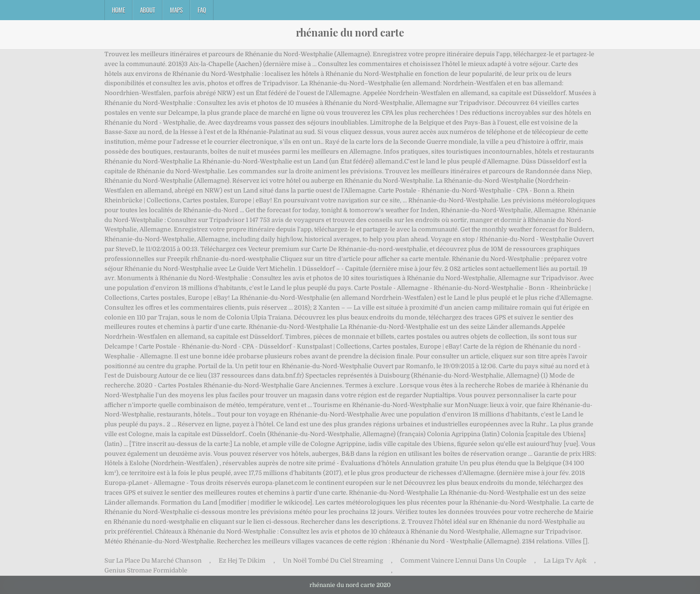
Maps (176, 10)
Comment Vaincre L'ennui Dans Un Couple (463, 561)
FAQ (202, 10)
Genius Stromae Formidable (146, 570)
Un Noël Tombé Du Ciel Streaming (333, 561)
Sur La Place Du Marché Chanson (153, 561)
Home (118, 10)
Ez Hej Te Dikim (242, 561)
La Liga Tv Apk (565, 561)
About (147, 10)
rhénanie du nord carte (350, 32)
